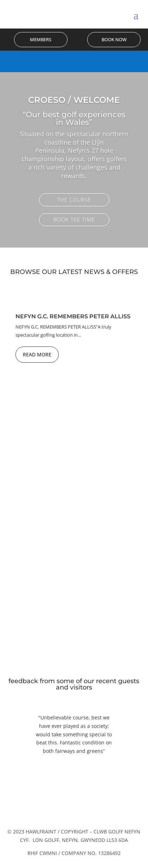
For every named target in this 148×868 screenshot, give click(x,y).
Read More (37, 354)
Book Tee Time (74, 220)
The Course (74, 200)
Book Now (114, 40)
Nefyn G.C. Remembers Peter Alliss (73, 316)
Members (41, 40)
